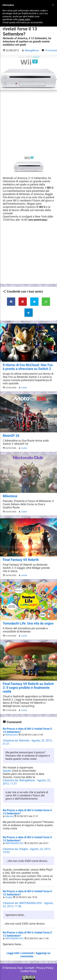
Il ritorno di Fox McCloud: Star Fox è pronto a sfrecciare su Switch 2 (28, 367)
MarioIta (9, 816)
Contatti (29, 968)
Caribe (24, 388)
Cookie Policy (29, 971)
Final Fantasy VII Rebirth (21, 560)
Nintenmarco (12, 735)
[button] (53, 5)
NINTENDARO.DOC (15, 843)
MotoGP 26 (11, 436)
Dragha (9, 897)
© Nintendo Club (12, 968)
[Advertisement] (28, 124)
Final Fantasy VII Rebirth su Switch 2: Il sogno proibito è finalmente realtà (28, 688)
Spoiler (7, 771)
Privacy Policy (45, 968)
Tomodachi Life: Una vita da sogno (28, 623)
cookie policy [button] (24, 19)
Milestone (10, 496)
